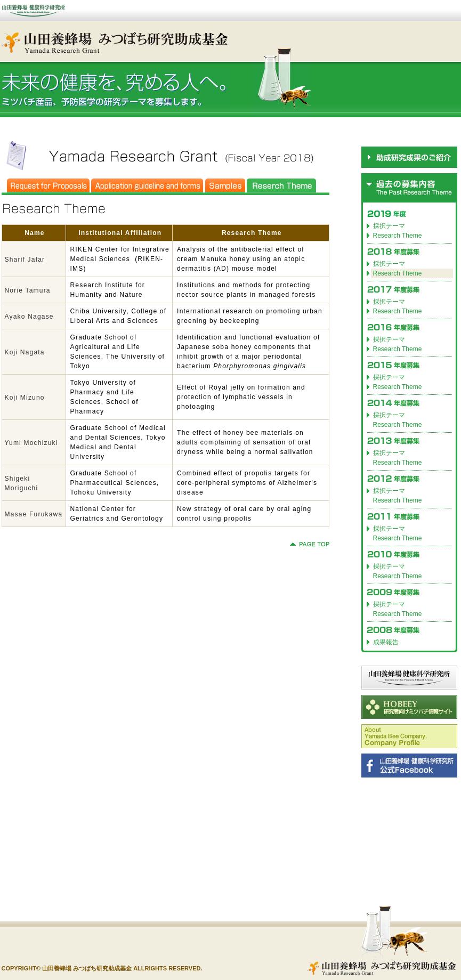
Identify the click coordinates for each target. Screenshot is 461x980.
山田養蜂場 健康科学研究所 (409, 678)
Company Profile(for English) (409, 736)
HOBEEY (409, 707)
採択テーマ (389, 226)
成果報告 (386, 642)
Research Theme (398, 236)
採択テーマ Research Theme (398, 420)
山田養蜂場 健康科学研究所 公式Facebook (409, 766)
